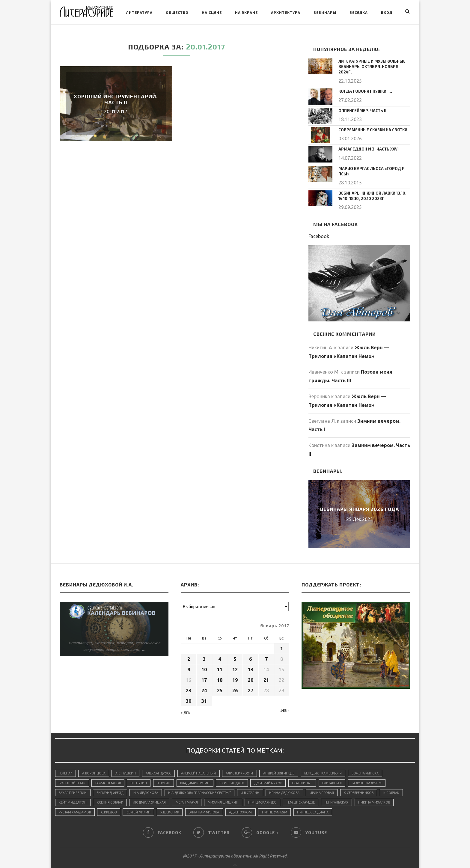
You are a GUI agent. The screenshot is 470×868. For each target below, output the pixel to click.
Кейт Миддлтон (100, 792)
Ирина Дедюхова (295, 781)
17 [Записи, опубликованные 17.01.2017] (204, 667)
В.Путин (168, 771)
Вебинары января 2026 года (360, 496)
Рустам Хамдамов (119, 802)
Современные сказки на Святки (370, 123)
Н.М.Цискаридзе (297, 792)
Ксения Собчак (139, 792)
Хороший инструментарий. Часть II (116, 99)
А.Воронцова (95, 761)
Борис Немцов (110, 771)
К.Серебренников (372, 781)
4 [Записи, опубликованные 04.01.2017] (220, 646)
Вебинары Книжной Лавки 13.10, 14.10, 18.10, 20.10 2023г (371, 184)
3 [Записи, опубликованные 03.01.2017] (204, 646)
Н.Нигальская (374, 792)
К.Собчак (67, 792)
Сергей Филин (186, 802)
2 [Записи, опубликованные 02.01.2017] (189, 646)
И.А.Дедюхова (151, 781)
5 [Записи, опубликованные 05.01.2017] (235, 646)
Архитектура (286, 12)
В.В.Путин (142, 771)
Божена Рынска (377, 761)
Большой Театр (73, 771)
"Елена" (66, 761)
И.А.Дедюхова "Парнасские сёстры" (207, 781)
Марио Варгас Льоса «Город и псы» (374, 162)
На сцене (212, 12)
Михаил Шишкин (257, 792)
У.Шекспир (218, 802)
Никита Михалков (76, 802)
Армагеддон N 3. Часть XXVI (366, 142)
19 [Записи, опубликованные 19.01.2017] (235, 667)
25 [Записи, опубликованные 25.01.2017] (220, 678)
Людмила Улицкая (180, 792)
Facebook (319, 224)
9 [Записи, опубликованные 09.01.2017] (189, 657)
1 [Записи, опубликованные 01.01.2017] (282, 636)
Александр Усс (162, 761)
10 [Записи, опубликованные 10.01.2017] (204, 657)
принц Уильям (327, 802)
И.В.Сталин (259, 781)
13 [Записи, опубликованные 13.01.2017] (251, 657)
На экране (246, 12)
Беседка (359, 12)
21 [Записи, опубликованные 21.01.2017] (266, 667)
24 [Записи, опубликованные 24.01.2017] (204, 678)
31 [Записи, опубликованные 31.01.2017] (204, 688)
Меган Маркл (219, 792)
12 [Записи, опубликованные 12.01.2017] (235, 657)
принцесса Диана (367, 802)
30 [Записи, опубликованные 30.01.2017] (189, 688)
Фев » (284, 698)
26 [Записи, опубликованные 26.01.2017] (235, 678)
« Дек (186, 700)
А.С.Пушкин (128, 761)
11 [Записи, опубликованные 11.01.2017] (220, 657)
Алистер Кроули (246, 761)
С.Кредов (154, 802)
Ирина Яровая (334, 781)
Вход (387, 12)
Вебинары (325, 12)
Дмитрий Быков (278, 771)
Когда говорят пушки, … (363, 85)
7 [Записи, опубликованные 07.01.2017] (266, 646)
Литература (139, 12)
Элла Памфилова (254, 802)
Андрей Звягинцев (287, 761)
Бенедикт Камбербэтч (333, 761)
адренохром (292, 802)
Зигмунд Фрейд (113, 781)
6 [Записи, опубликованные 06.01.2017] (250, 646)
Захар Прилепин (73, 781)
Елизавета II (345, 771)
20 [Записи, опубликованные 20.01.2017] (251, 667)
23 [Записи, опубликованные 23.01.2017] (189, 678)
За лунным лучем (381, 771)
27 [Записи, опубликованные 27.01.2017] (251, 678)
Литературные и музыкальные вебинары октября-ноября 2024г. (373, 63)
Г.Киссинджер (240, 771)
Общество (177, 12)
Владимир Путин (201, 771)
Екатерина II (313, 771)
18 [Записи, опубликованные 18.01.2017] (220, 667)
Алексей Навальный (203, 761)
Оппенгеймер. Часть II (361, 104)
